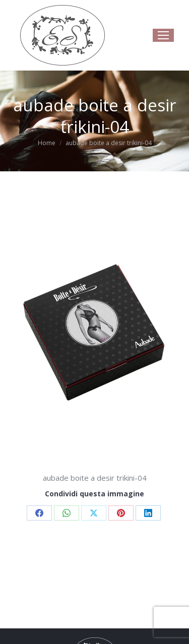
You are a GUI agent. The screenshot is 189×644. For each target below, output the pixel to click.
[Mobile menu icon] (163, 35)
